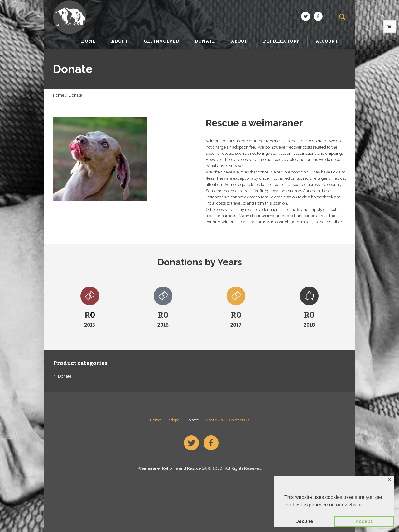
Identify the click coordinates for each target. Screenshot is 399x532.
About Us (214, 420)
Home (59, 95)
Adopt (173, 420)
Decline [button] (304, 521)
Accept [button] (364, 521)
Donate (65, 376)
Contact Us (239, 420)
